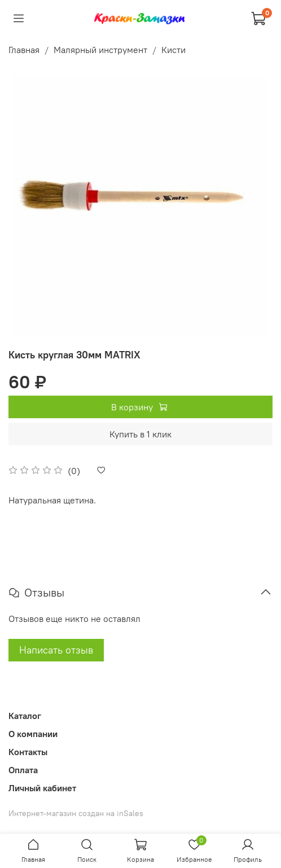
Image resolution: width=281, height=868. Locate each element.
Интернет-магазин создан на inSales (76, 813)
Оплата (23, 770)
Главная (24, 50)
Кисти (174, 50)
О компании (33, 734)
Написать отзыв (56, 650)
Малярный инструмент (100, 50)
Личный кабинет (42, 788)
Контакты (28, 752)
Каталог (25, 716)
